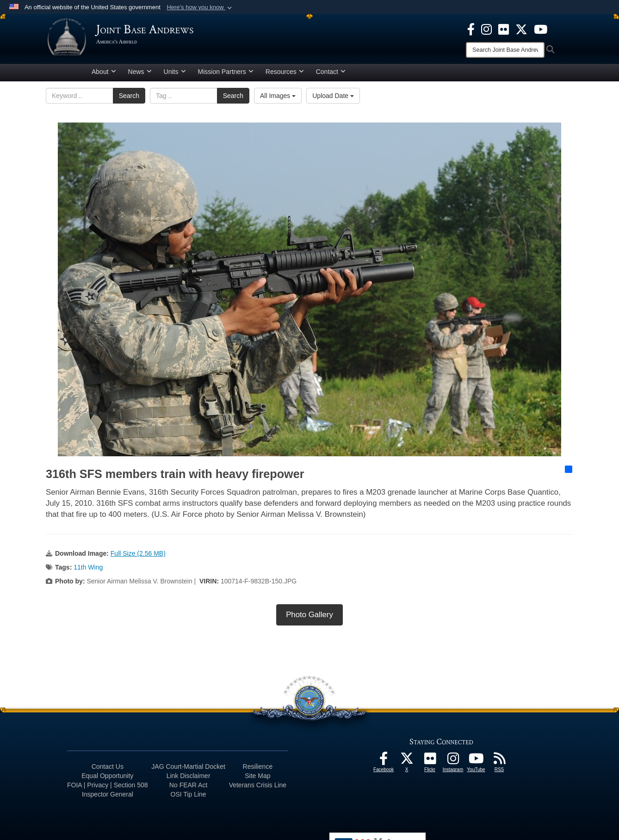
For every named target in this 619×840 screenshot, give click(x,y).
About (104, 75)
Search (129, 99)
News (140, 75)
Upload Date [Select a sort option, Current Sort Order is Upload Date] (333, 99)
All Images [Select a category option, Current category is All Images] (278, 99)
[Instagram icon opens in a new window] (486, 29)
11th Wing (88, 571)
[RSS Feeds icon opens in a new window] (499, 765)
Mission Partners (226, 75)
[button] (200, 7)
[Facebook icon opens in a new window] (471, 29)
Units (175, 75)
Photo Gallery (309, 618)
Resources (285, 75)
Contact (331, 75)
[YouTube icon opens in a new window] (541, 29)
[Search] (505, 50)
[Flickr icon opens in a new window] (504, 29)
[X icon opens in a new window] (521, 29)
